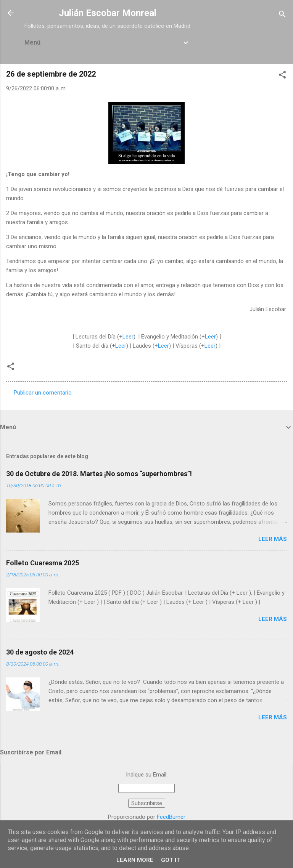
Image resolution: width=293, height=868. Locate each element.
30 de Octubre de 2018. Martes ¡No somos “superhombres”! (99, 474)
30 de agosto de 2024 (40, 652)
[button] (282, 76)
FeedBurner (171, 817)
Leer (128, 337)
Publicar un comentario (43, 393)
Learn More (135, 860)
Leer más (273, 539)
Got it (171, 860)
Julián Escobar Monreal (108, 13)
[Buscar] (282, 15)
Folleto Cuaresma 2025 (43, 563)
